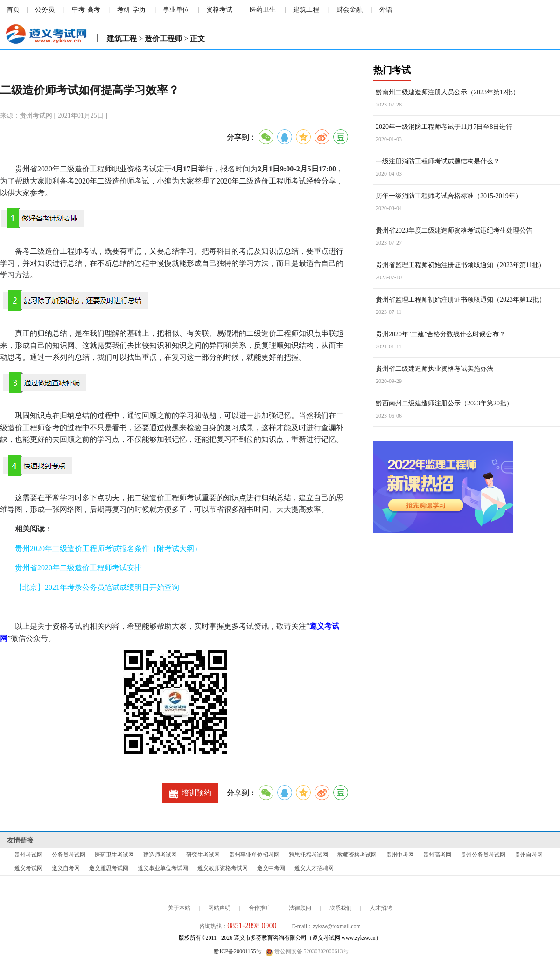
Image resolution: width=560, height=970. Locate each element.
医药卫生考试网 (114, 855)
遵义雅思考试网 (109, 868)
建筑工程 (306, 10)
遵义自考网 (66, 868)
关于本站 (179, 908)
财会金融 (350, 10)
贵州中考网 (400, 855)
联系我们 (341, 908)
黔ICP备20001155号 (238, 951)
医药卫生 (263, 10)
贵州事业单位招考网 (254, 855)
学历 (139, 10)
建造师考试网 (160, 855)
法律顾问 (300, 908)
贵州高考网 (437, 855)
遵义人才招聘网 (314, 868)
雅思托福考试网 (308, 855)
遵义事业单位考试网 (163, 868)
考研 (124, 10)
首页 (13, 10)
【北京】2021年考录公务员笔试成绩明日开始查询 (97, 587)
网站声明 (219, 908)
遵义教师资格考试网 (223, 868)
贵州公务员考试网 (483, 855)
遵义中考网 (271, 868)
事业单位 (176, 10)
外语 (386, 10)
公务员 (45, 10)
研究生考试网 (203, 855)
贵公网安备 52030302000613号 (307, 952)
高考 (94, 10)
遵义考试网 (28, 868)
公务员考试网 (69, 855)
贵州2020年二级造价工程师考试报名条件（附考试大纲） (108, 549)
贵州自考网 (529, 855)
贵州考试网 (28, 855)
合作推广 (260, 908)
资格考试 (219, 10)
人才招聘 (381, 908)
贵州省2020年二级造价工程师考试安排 (78, 568)
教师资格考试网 (357, 855)
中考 (78, 10)
